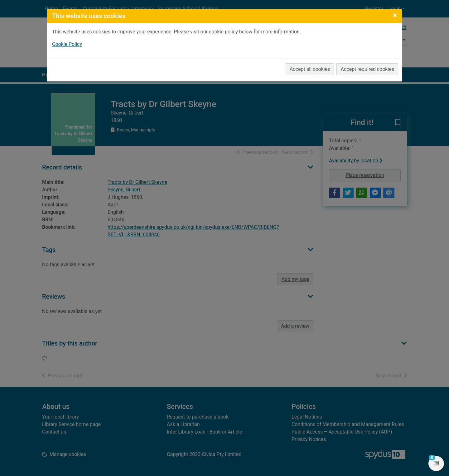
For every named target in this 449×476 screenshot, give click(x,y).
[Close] (395, 15)
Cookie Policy (67, 44)
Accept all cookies (310, 69)
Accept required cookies (367, 69)
